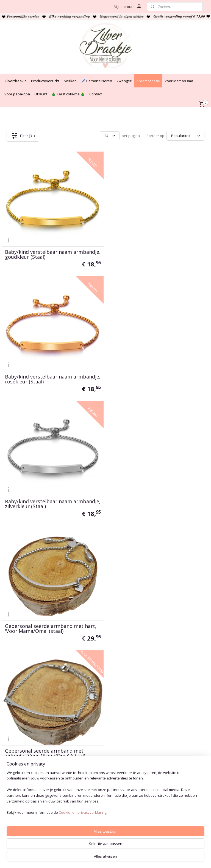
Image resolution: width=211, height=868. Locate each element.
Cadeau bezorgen (95, 736)
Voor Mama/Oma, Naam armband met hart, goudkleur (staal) (51, 628)
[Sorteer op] (185, 136)
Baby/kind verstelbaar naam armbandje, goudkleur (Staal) (39, 254)
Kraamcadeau (148, 81)
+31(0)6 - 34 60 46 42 (21, 732)
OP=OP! (41, 94)
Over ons (87, 748)
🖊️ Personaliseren (97, 81)
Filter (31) (23, 136)
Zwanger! (124, 81)
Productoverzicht (45, 81)
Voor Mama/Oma (179, 81)
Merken (70, 81)
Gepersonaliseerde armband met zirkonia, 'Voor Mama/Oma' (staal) (45, 503)
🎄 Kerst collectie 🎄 (68, 94)
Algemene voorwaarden (100, 705)
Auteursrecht (89, 718)
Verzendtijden (91, 742)
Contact (96, 94)
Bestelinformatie (94, 730)
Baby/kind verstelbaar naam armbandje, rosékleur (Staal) (144, 254)
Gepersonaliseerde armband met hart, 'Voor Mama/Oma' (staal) (156, 379)
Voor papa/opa (17, 94)
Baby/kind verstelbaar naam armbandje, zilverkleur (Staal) (40, 379)
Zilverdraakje (16, 81)
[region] (69, 836)
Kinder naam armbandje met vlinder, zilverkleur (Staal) (154, 503)
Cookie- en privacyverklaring (83, 858)
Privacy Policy (91, 712)
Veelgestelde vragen (97, 724)
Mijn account (128, 7)
